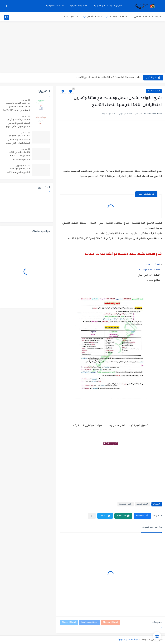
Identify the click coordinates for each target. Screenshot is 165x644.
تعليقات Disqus (69, 622)
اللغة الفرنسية (126, 504)
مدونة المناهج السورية (129, 640)
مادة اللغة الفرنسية (150, 270)
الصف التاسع (154, 91)
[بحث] (7, 17)
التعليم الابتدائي (142, 17)
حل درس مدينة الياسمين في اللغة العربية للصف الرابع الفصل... (107, 77)
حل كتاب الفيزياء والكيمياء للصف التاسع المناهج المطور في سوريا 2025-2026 (17, 107)
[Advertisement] (82, 48)
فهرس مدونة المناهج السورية (108, 6)
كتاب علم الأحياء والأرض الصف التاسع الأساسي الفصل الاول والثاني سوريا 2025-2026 (18, 124)
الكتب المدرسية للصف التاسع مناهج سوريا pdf (18, 171)
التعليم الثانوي (95, 17)
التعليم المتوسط (118, 17)
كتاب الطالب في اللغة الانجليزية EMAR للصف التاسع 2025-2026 (19, 156)
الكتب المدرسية (72, 17)
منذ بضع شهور (22, 165)
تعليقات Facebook (89, 622)
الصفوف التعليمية (79, 6)
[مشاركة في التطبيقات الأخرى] (92, 516)
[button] (142, 516)
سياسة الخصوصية (55, 6)
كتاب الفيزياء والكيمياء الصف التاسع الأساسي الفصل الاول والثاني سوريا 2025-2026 (18, 140)
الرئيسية (157, 17)
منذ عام (24, 100)
